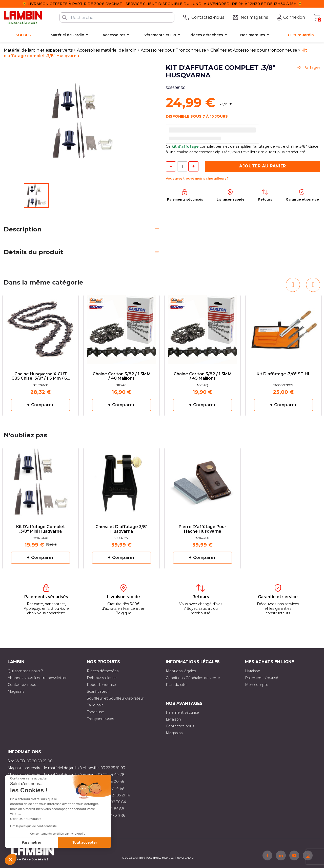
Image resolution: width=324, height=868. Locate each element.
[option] (40, 356)
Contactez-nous (22, 685)
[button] (11, 859)
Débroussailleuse (102, 678)
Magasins (16, 691)
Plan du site (176, 685)
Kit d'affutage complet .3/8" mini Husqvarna (40, 529)
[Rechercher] (117, 17)
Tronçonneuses (100, 719)
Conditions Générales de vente (193, 678)
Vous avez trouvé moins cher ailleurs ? (197, 178)
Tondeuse (95, 712)
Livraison (253, 671)
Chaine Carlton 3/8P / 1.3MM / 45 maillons (203, 376)
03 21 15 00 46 (112, 782)
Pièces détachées (103, 671)
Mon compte (257, 685)
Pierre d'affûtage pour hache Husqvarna (202, 529)
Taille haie (95, 705)
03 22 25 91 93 (113, 768)
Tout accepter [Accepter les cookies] (85, 843)
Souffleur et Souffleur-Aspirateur (115, 698)
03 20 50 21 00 (40, 761)
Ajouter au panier (263, 166)
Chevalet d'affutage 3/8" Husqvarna (121, 529)
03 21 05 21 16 (118, 795)
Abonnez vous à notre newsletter (37, 678)
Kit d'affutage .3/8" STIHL (284, 374)
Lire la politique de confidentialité (33, 826)
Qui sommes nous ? (25, 671)
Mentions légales (181, 671)
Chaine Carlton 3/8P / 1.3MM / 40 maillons (122, 376)
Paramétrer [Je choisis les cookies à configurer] (32, 843)
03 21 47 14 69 (112, 788)
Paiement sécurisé (262, 678)
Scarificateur (98, 691)
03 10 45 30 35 (112, 816)
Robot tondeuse (101, 685)
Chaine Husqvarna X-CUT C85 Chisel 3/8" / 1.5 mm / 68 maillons (41, 376)
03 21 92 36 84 (113, 802)
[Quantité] (182, 166)
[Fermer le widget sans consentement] (29, 778)
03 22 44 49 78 (111, 775)
